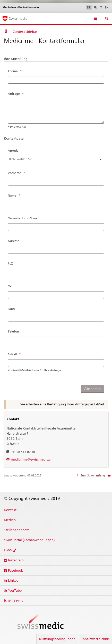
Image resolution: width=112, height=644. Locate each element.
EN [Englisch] (107, 7)
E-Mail (12, 354)
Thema (13, 71)
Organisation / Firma (23, 218)
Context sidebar (25, 32)
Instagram (16, 560)
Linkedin (15, 580)
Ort (10, 286)
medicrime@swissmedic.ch (32, 459)
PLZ (10, 263)
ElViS (8, 550)
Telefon (13, 331)
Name (12, 195)
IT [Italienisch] (101, 7)
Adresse (14, 241)
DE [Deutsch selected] (89, 7)
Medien (10, 520)
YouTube (15, 590)
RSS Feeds (15, 601)
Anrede (13, 150)
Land (11, 309)
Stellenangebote (17, 530)
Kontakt (10, 510)
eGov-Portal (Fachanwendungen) (29, 540)
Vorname (14, 173)
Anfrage (14, 94)
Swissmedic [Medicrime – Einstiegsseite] (18, 18)
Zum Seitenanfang (92, 475)
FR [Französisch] (95, 7)
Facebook (15, 570)
